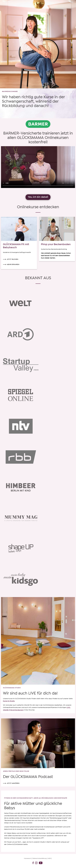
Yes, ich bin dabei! (38, 197)
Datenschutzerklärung (39, 858)
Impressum (28, 858)
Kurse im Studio (9, 701)
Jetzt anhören (13, 783)
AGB (49, 858)
